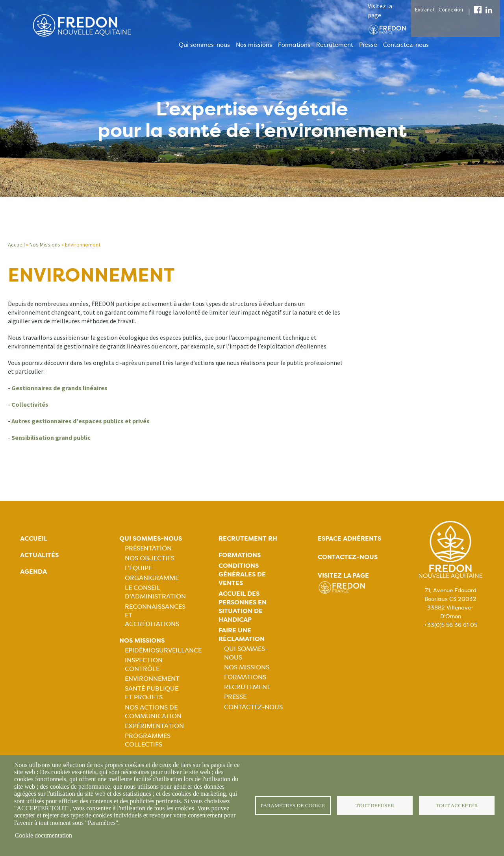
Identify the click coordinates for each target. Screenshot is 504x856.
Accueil (16, 245)
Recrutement (335, 45)
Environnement (152, 679)
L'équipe (138, 568)
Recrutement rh (248, 538)
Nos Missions (45, 245)
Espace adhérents (349, 538)
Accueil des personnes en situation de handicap (243, 607)
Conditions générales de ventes (242, 574)
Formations (294, 45)
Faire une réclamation (242, 635)
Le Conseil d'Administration (155, 592)
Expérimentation (154, 726)
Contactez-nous (406, 45)
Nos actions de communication (153, 712)
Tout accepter (457, 805)
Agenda (33, 572)
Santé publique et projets (152, 693)
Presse (368, 45)
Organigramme (152, 578)
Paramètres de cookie (293, 805)
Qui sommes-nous (204, 45)
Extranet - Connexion (439, 9)
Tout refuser (375, 805)
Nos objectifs (150, 558)
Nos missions (254, 45)
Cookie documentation (44, 835)
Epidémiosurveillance (163, 650)
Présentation (148, 548)
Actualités (39, 555)
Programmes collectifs (148, 740)
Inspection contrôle (144, 664)
